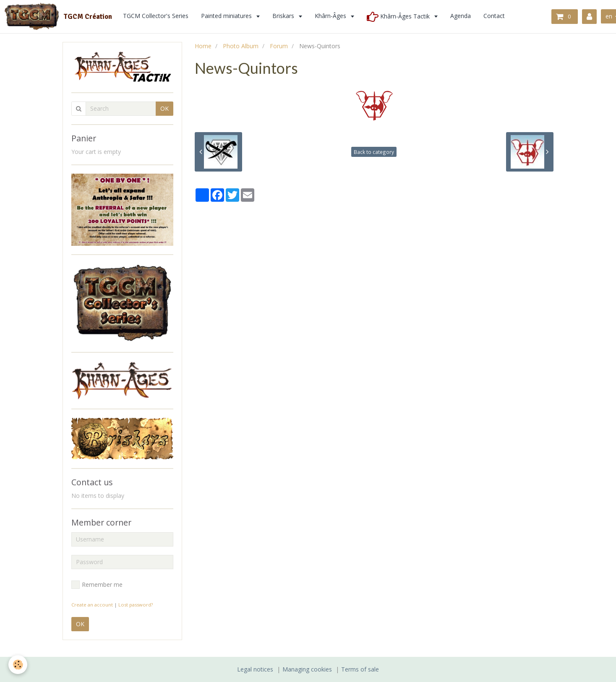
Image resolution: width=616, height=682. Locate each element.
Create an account (92, 605)
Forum (279, 46)
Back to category (374, 152)
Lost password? (136, 605)
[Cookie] (18, 665)
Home (203, 46)
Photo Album (241, 46)
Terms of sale (360, 669)
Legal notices (255, 669)
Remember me (97, 585)
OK (164, 108)
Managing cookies (307, 669)
